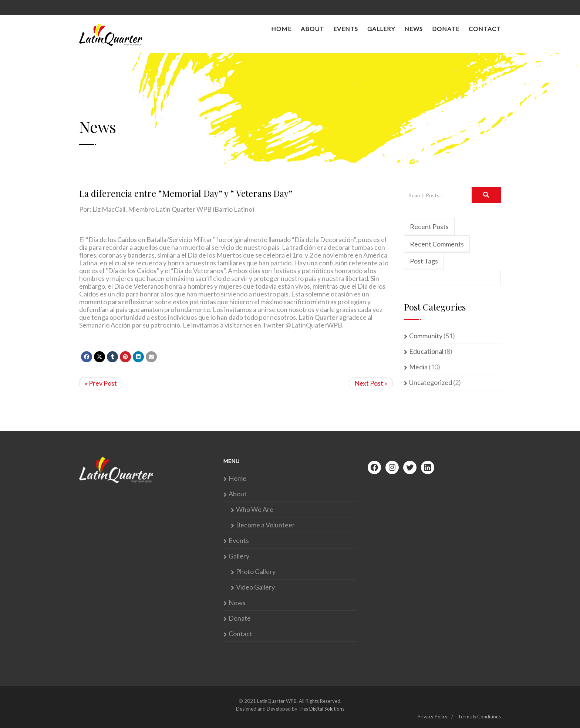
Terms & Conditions (479, 717)
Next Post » (371, 383)
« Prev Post (101, 383)
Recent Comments (437, 244)
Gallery (381, 29)
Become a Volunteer (265, 525)
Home (281, 29)
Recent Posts (429, 227)
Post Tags (424, 261)
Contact (485, 29)
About (312, 29)
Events (346, 29)
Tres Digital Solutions (321, 709)
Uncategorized (431, 383)
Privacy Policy (433, 717)
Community (426, 336)
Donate (446, 29)
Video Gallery (255, 587)
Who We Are (255, 509)
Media (418, 367)
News (414, 29)
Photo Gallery (256, 572)
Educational (426, 351)
